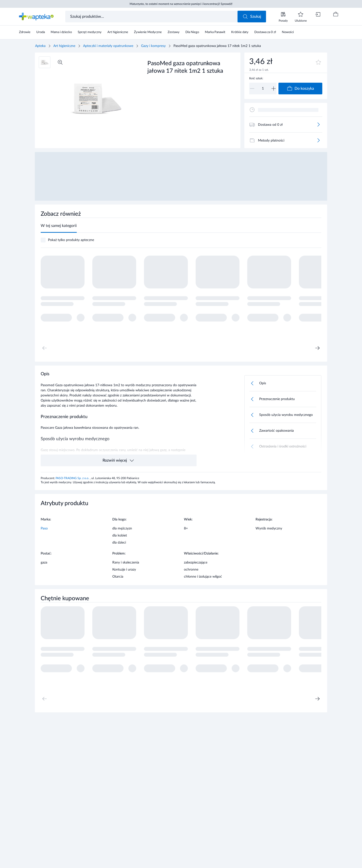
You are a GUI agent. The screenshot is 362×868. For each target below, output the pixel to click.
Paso (44, 528)
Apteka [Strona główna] (40, 46)
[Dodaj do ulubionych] (318, 62)
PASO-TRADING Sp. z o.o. (73, 478)
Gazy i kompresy (153, 46)
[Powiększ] (60, 62)
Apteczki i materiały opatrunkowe (108, 46)
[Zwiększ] (274, 89)
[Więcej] (318, 125)
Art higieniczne (64, 46)
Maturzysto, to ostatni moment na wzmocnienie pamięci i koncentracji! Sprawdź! (181, 4)
